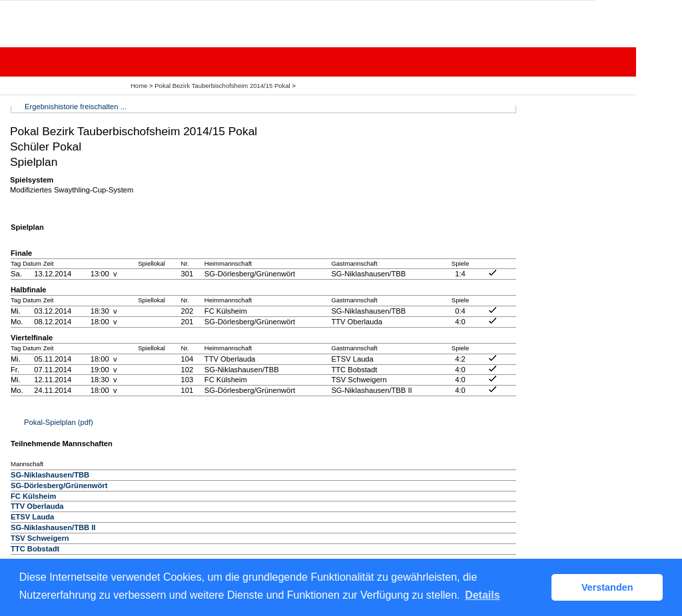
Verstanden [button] (607, 587)
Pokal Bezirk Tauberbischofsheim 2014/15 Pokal (223, 86)
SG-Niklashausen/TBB (50, 475)
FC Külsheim (33, 496)
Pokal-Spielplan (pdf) (59, 422)
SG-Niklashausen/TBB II (53, 527)
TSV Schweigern (40, 538)
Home (139, 86)
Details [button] (482, 595)
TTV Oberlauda (37, 506)
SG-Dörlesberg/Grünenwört (59, 485)
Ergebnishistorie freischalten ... (76, 107)
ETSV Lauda (32, 517)
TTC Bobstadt (35, 549)
